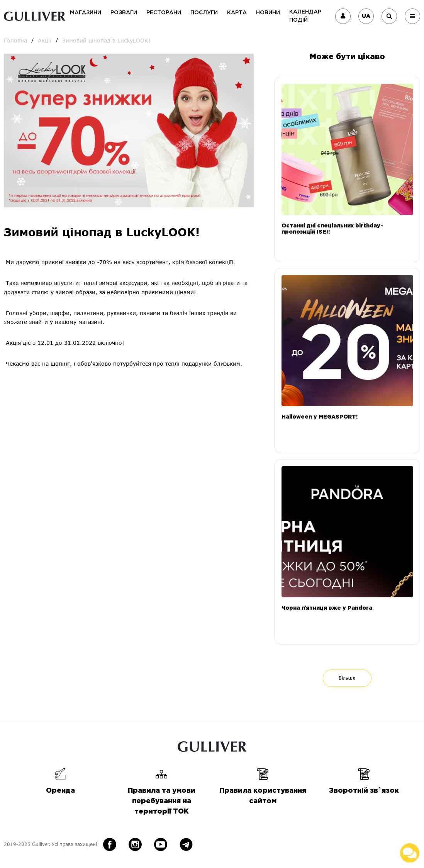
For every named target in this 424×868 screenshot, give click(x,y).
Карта (237, 13)
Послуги (204, 13)
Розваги (124, 13)
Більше (347, 678)
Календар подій (305, 16)
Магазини (86, 13)
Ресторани (164, 13)
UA (366, 16)
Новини (268, 13)
